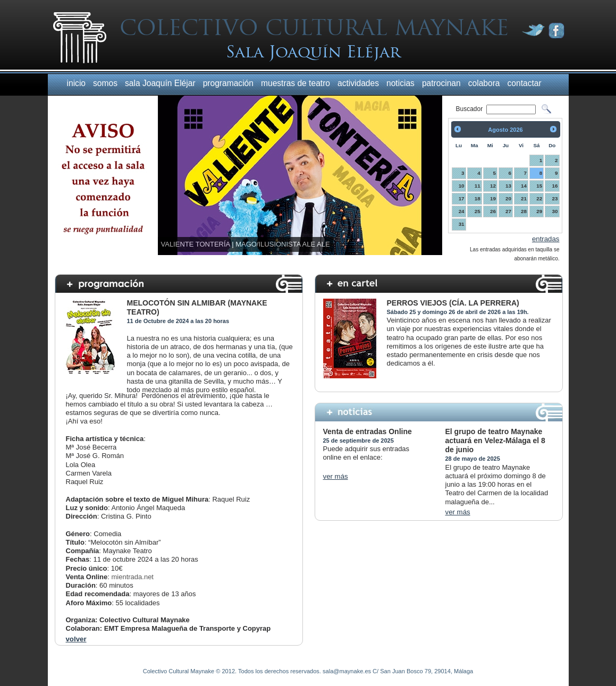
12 (493, 186)
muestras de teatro (296, 83)
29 (539, 211)
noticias (400, 83)
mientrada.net (132, 577)
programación (228, 83)
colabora (484, 83)
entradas (546, 239)
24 (462, 211)
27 (508, 211)
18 (478, 198)
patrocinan (441, 83)
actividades (358, 83)
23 (555, 198)
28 (524, 211)
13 (508, 186)
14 (524, 186)
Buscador (470, 109)
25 (478, 211)
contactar (525, 83)
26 (493, 211)
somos (105, 83)
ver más (336, 476)
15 (539, 186)
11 (478, 186)
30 (555, 211)
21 (524, 198)
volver (76, 639)
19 (493, 198)
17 (462, 198)
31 (462, 224)
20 (508, 198)
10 (462, 186)
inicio (77, 83)
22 (539, 198)
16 (555, 186)
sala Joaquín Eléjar (160, 83)
